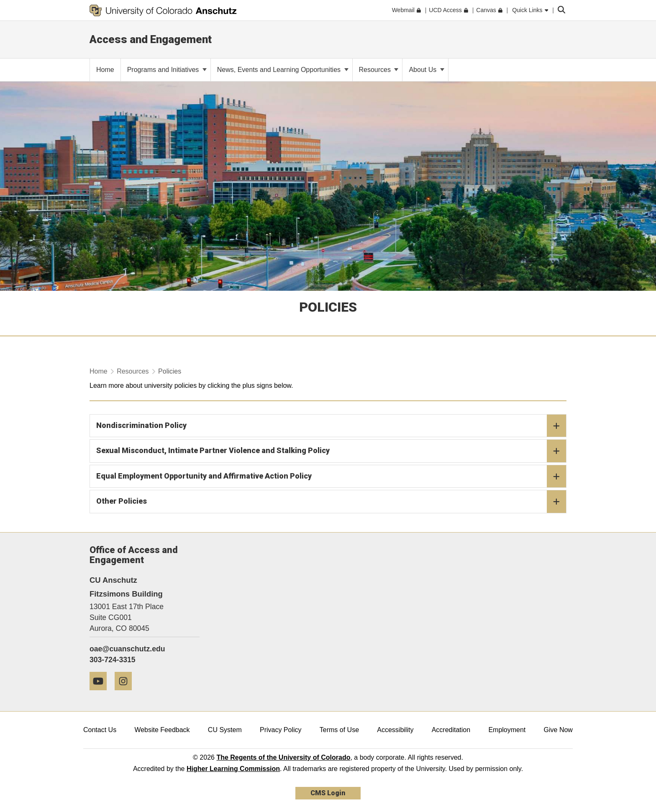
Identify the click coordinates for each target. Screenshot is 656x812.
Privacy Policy (281, 730)
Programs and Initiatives (167, 70)
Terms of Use (339, 730)
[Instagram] (126, 693)
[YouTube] (101, 693)
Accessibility (395, 730)
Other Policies (331, 502)
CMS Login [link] (328, 793)
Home (99, 371)
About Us (426, 70)
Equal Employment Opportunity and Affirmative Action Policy (331, 476)
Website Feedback (162, 730)
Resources (379, 70)
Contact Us (100, 730)
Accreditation (451, 730)
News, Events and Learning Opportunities (283, 70)
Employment (507, 730)
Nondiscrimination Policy (331, 426)
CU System (225, 730)
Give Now (558, 730)
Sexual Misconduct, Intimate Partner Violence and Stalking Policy (331, 451)
